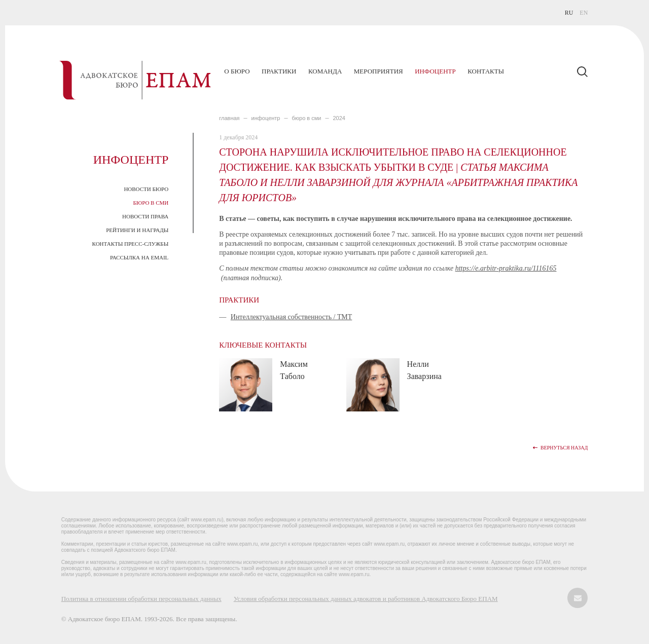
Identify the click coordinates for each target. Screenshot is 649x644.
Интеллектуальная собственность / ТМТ (292, 317)
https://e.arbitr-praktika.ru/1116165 (506, 268)
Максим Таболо (294, 370)
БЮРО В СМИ (307, 118)
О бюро (237, 71)
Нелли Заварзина (424, 370)
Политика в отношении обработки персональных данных (141, 599)
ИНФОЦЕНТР (266, 118)
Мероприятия (378, 71)
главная (229, 118)
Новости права (145, 216)
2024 (339, 118)
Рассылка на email (139, 257)
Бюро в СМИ (151, 203)
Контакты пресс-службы (131, 244)
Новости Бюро (146, 189)
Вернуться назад (564, 448)
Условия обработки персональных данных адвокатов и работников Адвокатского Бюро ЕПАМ (366, 599)
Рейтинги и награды (137, 230)
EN (584, 13)
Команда (325, 71)
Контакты (486, 71)
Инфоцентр (435, 71)
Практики (279, 71)
